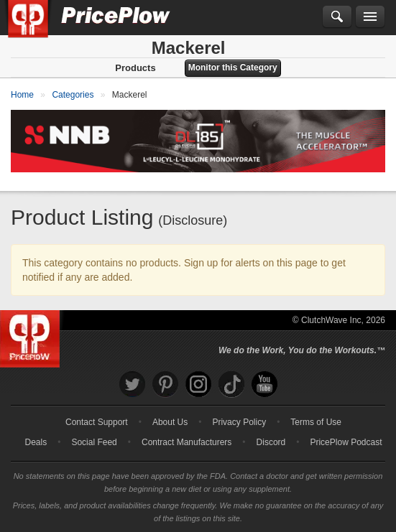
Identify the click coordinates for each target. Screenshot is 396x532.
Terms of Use (316, 422)
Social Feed (94, 442)
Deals (36, 442)
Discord (271, 442)
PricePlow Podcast (346, 442)
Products (135, 68)
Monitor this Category (233, 67)
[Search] (337, 17)
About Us (170, 422)
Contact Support (97, 422)
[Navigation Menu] (370, 17)
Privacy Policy (239, 422)
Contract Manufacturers (187, 442)
